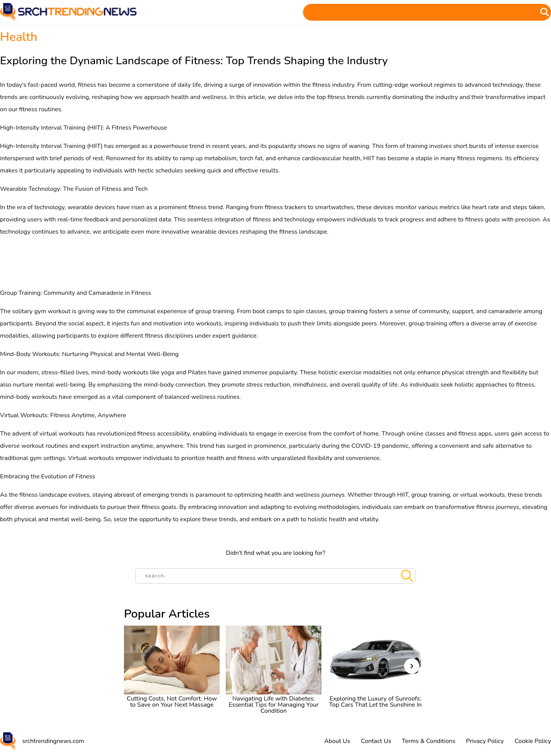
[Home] (69, 18)
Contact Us (376, 741)
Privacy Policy (485, 741)
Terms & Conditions (429, 741)
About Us (337, 741)
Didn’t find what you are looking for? (275, 553)
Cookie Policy (533, 741)
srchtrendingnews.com (53, 741)
